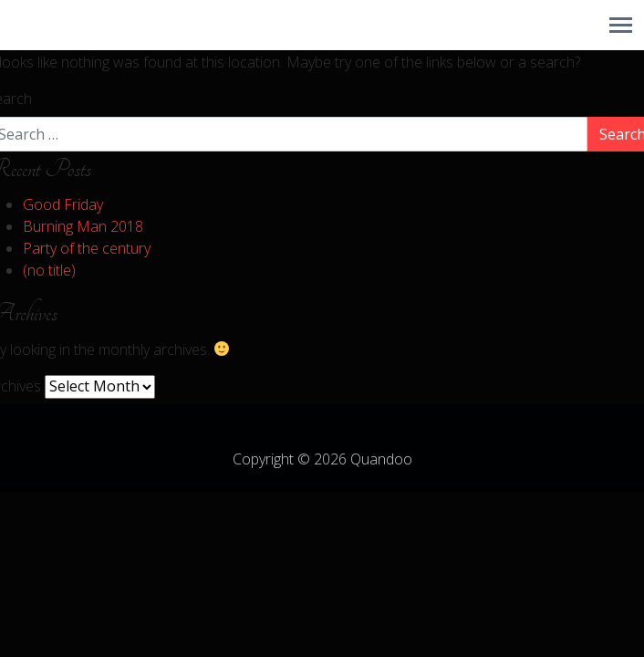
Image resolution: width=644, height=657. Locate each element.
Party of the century (87, 248)
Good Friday (63, 204)
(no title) (49, 270)
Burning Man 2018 (83, 226)
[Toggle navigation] (621, 25)
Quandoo (381, 459)
